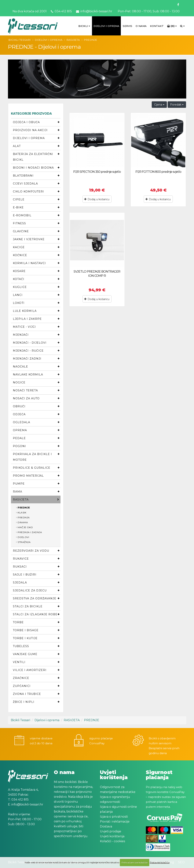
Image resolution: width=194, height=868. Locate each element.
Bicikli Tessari (20, 40)
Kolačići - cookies (112, 841)
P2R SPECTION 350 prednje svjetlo (97, 172)
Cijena (159, 105)
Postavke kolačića (160, 862)
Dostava (106, 826)
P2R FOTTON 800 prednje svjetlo (158, 172)
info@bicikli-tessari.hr (94, 11)
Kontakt (157, 26)
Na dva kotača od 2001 (30, 11)
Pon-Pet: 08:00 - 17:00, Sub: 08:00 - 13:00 (148, 11)
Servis (127, 26)
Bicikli (83, 26)
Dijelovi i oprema (106, 26)
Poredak (177, 105)
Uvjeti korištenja (112, 836)
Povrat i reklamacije (115, 821)
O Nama (141, 26)
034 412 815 (61, 11)
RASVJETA (73, 40)
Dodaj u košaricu (97, 199)
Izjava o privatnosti (114, 817)
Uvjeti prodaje (111, 831)
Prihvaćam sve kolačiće (135, 862)
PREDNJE (90, 40)
